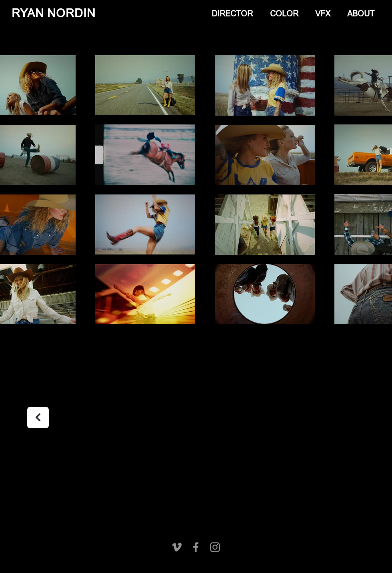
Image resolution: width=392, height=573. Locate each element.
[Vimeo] (177, 547)
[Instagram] (215, 547)
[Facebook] (196, 547)
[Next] (38, 418)
